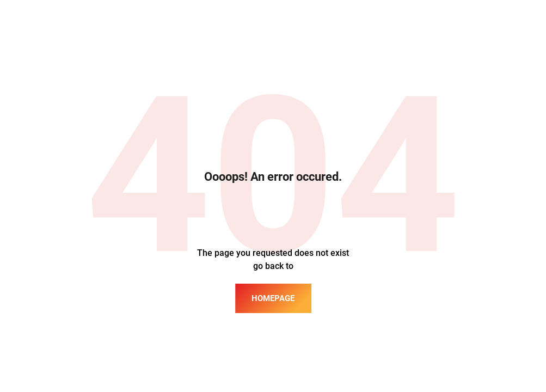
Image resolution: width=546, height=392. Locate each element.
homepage (273, 298)
